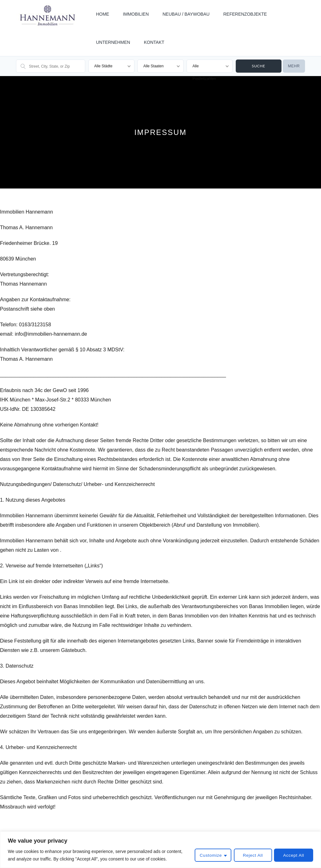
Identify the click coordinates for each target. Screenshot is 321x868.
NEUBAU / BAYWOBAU (186, 14)
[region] (160, 850)
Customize (209, 855)
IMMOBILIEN (136, 14)
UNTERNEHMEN (113, 42)
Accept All (293, 855)
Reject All (252, 855)
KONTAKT (154, 42)
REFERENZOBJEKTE (245, 14)
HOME (103, 14)
